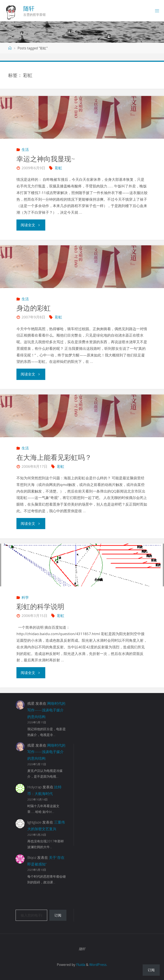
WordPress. (98, 965)
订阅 (58, 915)
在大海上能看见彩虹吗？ (54, 457)
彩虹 (59, 168)
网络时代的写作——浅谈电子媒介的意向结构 (46, 710)
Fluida (80, 965)
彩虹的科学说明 (40, 606)
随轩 (29, 8)
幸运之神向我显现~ (46, 159)
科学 (25, 597)
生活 (25, 149)
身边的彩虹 (34, 308)
